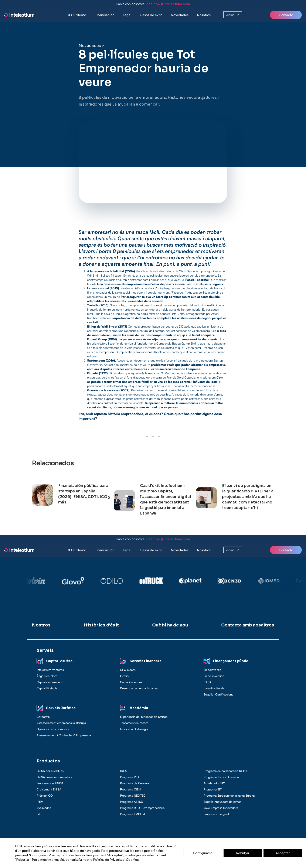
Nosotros (204, 15)
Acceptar (283, 853)
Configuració (203, 853)
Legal (127, 15)
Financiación (104, 15)
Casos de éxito (151, 15)
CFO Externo (76, 15)
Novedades (180, 15)
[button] (104, 15)
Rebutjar (243, 853)
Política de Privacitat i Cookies (116, 860)
